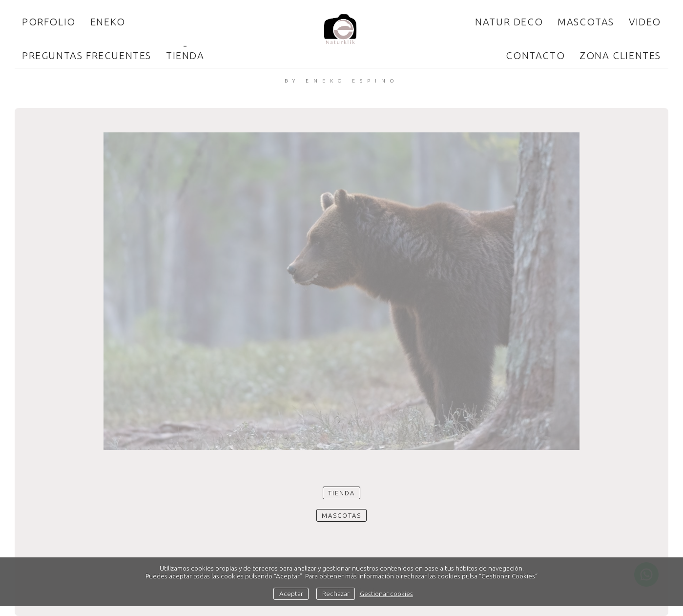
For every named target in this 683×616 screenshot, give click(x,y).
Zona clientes (620, 55)
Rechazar (336, 594)
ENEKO (108, 22)
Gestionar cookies (386, 594)
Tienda (185, 55)
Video (645, 22)
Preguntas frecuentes (87, 55)
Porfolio (49, 22)
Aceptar (291, 594)
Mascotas (586, 22)
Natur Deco (509, 22)
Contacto (535, 55)
